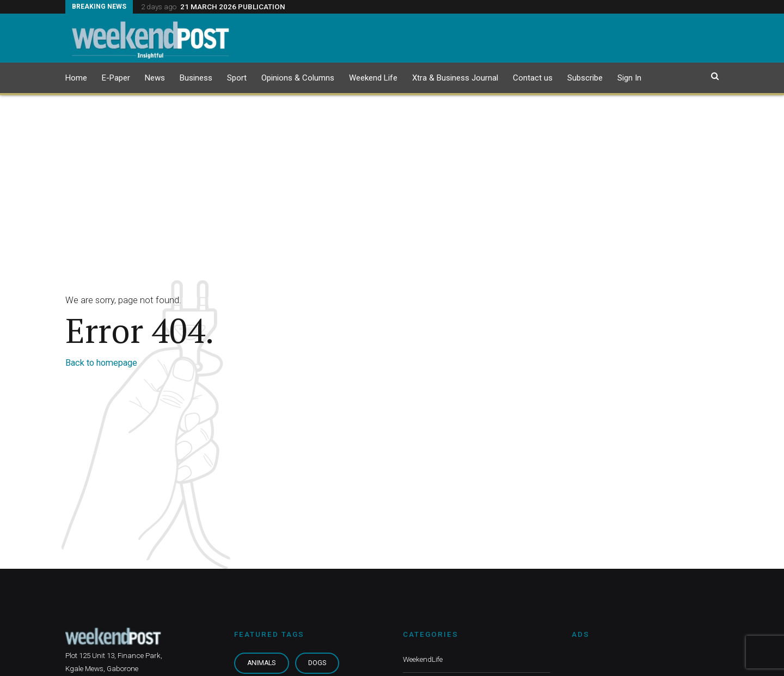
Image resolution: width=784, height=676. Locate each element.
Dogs (317, 663)
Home (76, 78)
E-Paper (116, 78)
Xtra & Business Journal (455, 78)
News (155, 78)
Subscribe (585, 78)
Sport (237, 78)
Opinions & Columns (298, 78)
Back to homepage (101, 363)
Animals (261, 663)
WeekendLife (423, 659)
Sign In (629, 78)
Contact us (533, 78)
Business (196, 78)
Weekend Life (373, 78)
